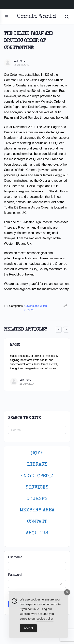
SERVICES (37, 487)
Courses (37, 499)
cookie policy (45, 620)
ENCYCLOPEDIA (37, 476)
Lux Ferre (19, 61)
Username (15, 557)
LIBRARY (37, 465)
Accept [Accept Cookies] (28, 630)
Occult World (37, 17)
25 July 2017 (27, 384)
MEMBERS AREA (37, 510)
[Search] (67, 17)
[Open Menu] (6, 16)
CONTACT (37, 522)
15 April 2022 (22, 65)
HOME (37, 453)
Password (36, 575)
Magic (15, 345)
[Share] (65, 307)
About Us (37, 533)
